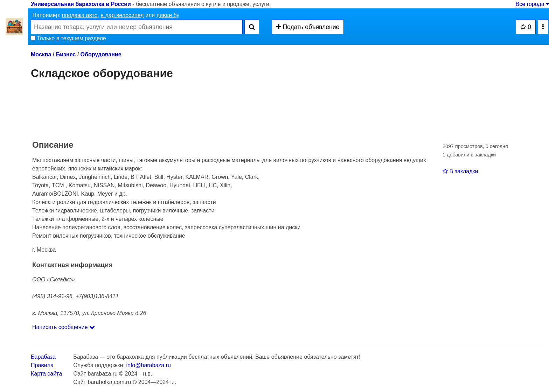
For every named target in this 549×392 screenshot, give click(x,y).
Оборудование (101, 54)
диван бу (168, 15)
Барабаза (43, 357)
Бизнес (66, 54)
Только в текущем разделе (68, 38)
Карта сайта (46, 374)
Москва (41, 54)
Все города (532, 4)
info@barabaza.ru (148, 365)
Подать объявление (308, 27)
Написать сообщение (64, 327)
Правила (42, 365)
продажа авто (80, 15)
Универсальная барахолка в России (81, 4)
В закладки (460, 171)
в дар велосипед (122, 15)
